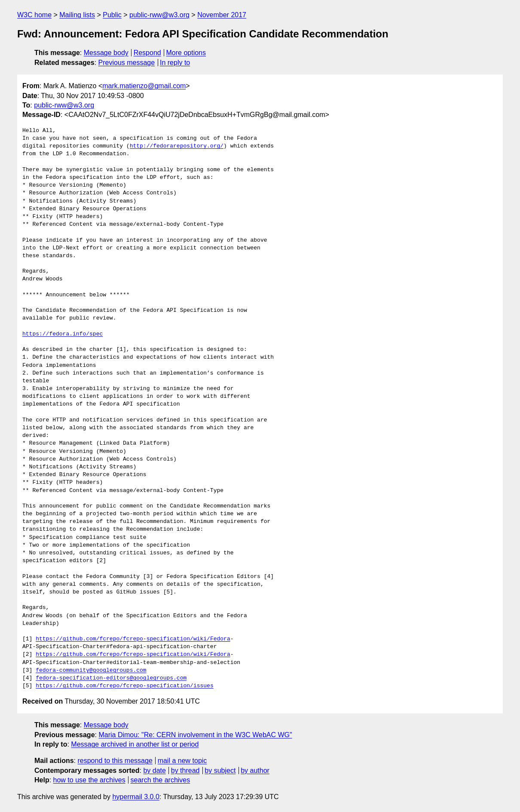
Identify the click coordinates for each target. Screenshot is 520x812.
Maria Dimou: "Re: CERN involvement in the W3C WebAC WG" (195, 735)
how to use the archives (89, 780)
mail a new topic (182, 761)
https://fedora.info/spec (63, 334)
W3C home (34, 15)
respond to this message (115, 761)
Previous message (127, 63)
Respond (147, 53)
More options (186, 53)
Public (112, 15)
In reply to (175, 63)
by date (154, 770)
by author (255, 770)
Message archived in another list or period (135, 744)
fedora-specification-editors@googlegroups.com (111, 678)
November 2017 (222, 15)
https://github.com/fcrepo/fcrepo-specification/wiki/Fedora (133, 639)
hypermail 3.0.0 (136, 797)
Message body (106, 53)
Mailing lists (77, 15)
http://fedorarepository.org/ (177, 146)
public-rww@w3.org (159, 15)
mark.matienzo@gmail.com (144, 86)
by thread (185, 770)
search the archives (161, 780)
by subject (220, 770)
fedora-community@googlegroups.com (91, 671)
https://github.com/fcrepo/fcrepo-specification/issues (124, 686)
